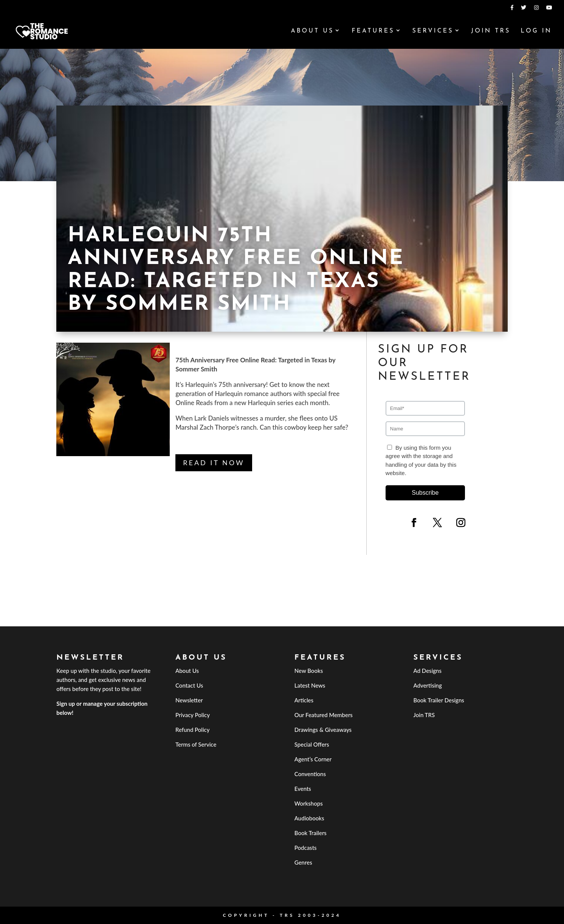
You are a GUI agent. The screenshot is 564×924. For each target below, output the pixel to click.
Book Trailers (311, 833)
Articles (304, 700)
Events (303, 789)
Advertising (428, 685)
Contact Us (189, 685)
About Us (312, 31)
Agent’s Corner (313, 759)
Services (433, 31)
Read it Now (214, 463)
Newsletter (189, 700)
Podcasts (306, 848)
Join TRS (491, 31)
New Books (309, 671)
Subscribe (425, 493)
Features (373, 31)
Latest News (310, 685)
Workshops (309, 803)
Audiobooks (309, 818)
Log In (536, 31)
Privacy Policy (193, 715)
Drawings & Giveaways (323, 730)
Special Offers (312, 744)
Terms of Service (196, 744)
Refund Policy (193, 730)
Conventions (310, 774)
